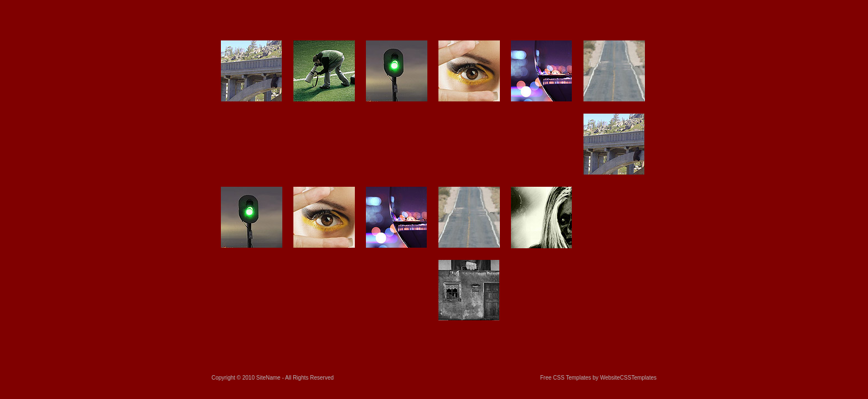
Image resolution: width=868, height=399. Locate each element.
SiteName (268, 378)
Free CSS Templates (566, 378)
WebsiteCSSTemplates (628, 378)
